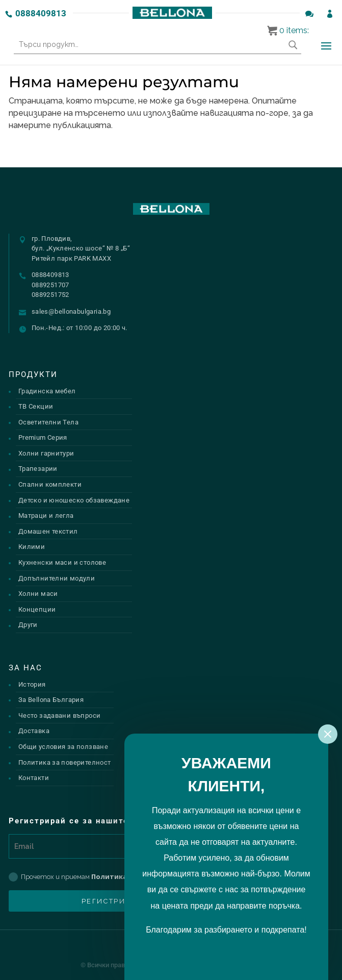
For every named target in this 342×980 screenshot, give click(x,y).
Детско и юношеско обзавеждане (74, 500)
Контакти (34, 778)
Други (28, 625)
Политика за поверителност (65, 762)
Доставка (34, 731)
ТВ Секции (36, 406)
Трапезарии (38, 469)
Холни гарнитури (46, 453)
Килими (32, 547)
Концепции (37, 609)
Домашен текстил (48, 531)
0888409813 (41, 13)
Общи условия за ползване (63, 747)
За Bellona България (51, 700)
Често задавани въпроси (60, 715)
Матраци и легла (46, 516)
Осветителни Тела (48, 422)
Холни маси (38, 594)
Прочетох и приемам (106, 877)
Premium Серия (43, 437)
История (32, 684)
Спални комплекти (50, 484)
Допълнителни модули (57, 578)
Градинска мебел (47, 391)
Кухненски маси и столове (62, 562)
